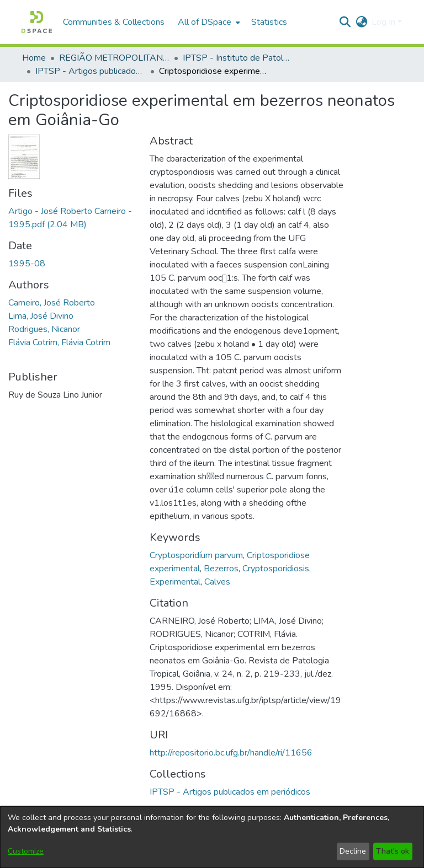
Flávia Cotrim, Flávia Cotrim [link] (59, 342)
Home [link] (34, 58)
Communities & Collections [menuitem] (114, 22)
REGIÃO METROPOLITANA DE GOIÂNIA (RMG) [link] (114, 58)
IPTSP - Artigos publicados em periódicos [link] (91, 71)
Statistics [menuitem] (269, 22)
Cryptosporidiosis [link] (276, 569)
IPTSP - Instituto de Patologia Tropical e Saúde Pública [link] (238, 58)
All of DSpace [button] (205, 22)
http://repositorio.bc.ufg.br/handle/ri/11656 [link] (231, 753)
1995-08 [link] (27, 264)
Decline (353, 851)
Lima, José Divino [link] (41, 316)
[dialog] (212, 837)
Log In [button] (385, 22)
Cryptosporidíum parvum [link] (196, 555)
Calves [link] (217, 582)
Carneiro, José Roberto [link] (52, 303)
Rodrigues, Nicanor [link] (44, 329)
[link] (230, 792)
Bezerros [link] (221, 569)
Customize (26, 851)
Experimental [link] (175, 582)
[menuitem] (208, 22)
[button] (37, 22)
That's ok (393, 851)
